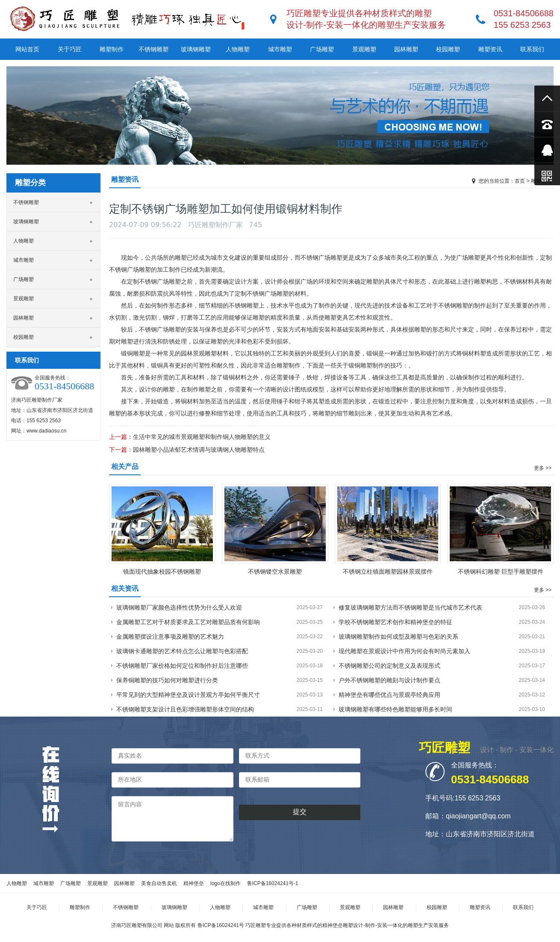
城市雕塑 (280, 49)
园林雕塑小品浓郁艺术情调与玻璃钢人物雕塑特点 (199, 450)
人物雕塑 (238, 49)
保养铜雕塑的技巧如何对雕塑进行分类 (167, 680)
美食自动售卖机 (159, 883)
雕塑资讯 (490, 49)
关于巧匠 (70, 49)
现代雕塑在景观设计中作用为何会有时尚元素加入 (404, 651)
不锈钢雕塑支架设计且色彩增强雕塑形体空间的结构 (185, 709)
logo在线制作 (225, 883)
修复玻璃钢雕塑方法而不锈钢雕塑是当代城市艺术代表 (410, 607)
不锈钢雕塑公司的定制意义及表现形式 (389, 666)
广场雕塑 (322, 49)
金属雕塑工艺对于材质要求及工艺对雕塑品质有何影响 (188, 622)
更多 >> (543, 468)
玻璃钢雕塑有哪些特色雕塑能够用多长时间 (395, 709)
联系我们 (532, 49)
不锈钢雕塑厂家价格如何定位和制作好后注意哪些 (182, 666)
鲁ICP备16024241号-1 (273, 883)
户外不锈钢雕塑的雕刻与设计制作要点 (389, 680)
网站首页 (27, 49)
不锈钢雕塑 (153, 49)
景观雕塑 (364, 49)
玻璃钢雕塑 (196, 49)
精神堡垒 (194, 883)
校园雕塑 (448, 49)
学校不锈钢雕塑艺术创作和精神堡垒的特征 (395, 622)
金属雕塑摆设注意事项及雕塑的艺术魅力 (170, 637)
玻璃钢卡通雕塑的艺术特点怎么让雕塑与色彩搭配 (182, 651)
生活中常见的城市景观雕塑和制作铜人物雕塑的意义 (202, 437)
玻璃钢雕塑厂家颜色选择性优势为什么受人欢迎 (179, 607)
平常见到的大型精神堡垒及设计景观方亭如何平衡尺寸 (188, 695)
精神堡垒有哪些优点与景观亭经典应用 (389, 695)
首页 (520, 181)
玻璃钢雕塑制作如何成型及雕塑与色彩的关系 (398, 637)
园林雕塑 (406, 49)
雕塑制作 (112, 49)
